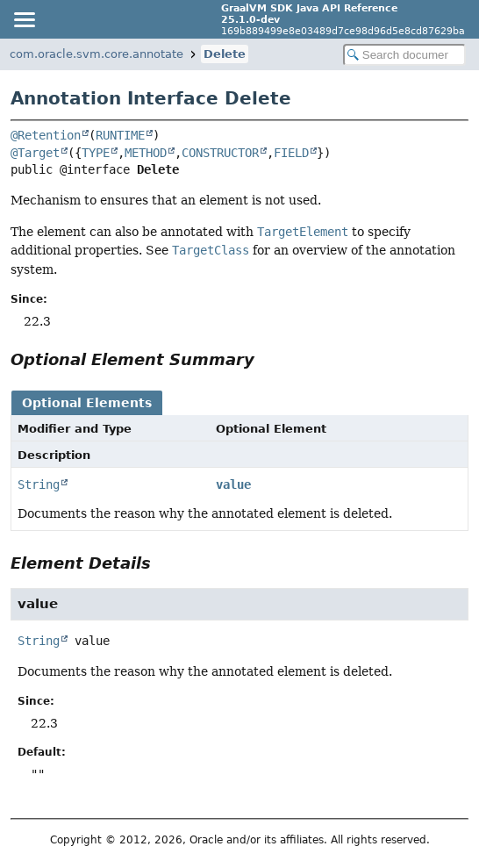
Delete (225, 54)
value (233, 484)
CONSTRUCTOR (220, 153)
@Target (35, 153)
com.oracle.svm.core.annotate (97, 54)
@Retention (46, 135)
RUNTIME (120, 135)
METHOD (146, 153)
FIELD (291, 153)
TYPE (96, 153)
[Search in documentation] (404, 55)
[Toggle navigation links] (24, 19)
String (39, 484)
